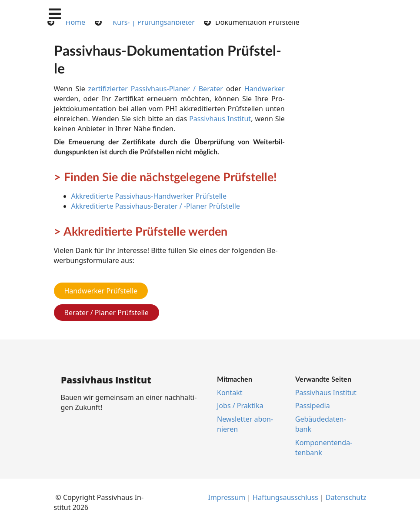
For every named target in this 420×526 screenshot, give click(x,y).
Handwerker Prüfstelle (101, 291)
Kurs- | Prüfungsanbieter (154, 22)
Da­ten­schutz (346, 497)
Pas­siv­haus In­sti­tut (220, 119)
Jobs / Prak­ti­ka (240, 406)
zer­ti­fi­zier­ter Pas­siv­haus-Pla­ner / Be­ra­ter (156, 89)
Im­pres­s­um (227, 497)
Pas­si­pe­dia (313, 406)
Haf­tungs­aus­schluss (285, 497)
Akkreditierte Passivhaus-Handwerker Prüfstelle (149, 196)
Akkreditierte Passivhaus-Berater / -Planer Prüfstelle (156, 206)
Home (76, 22)
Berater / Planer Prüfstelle (107, 313)
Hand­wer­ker (265, 89)
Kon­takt (230, 393)
